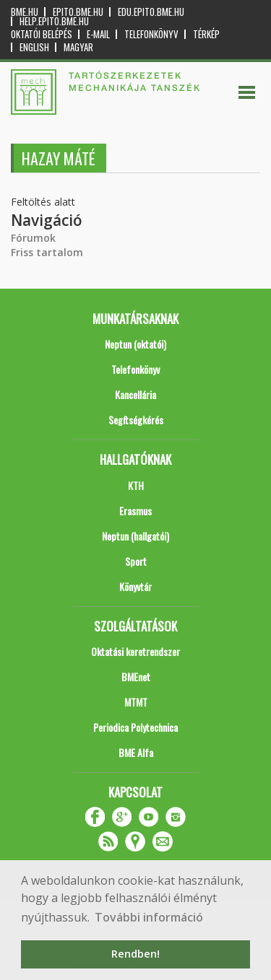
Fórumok (33, 238)
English (34, 47)
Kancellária (135, 394)
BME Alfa (136, 752)
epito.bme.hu (78, 12)
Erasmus (135, 511)
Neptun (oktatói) (135, 344)
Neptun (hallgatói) (135, 536)
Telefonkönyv (151, 34)
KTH (136, 485)
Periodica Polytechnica (135, 727)
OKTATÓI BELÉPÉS (42, 34)
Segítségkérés (136, 420)
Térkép (206, 34)
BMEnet (136, 677)
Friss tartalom (47, 252)
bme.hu (25, 12)
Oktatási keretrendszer (135, 651)
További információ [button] (149, 917)
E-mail (98, 34)
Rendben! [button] (135, 954)
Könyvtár (135, 586)
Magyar (78, 47)
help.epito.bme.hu (54, 21)
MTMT (136, 702)
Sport (136, 561)
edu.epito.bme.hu (151, 12)
